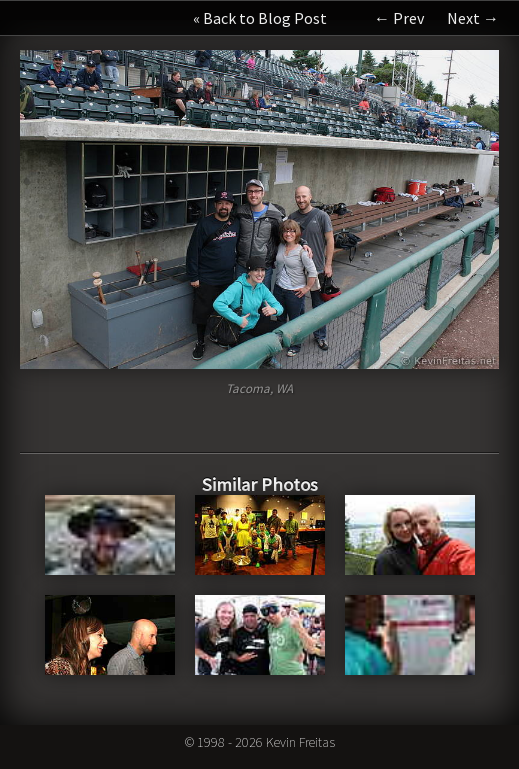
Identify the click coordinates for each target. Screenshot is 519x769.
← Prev (399, 18)
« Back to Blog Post (260, 18)
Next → (473, 18)
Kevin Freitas (300, 742)
